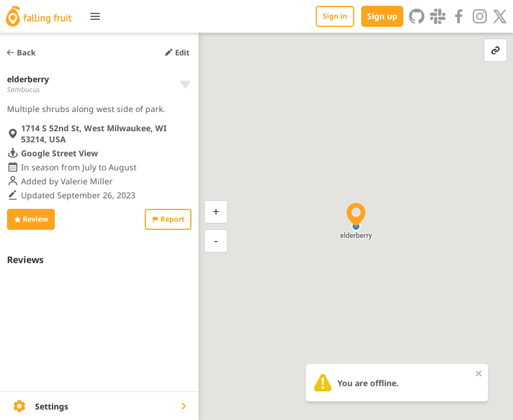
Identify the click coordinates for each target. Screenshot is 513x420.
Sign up (382, 16)
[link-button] (495, 50)
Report (168, 219)
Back (21, 52)
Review (31, 219)
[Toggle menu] (95, 16)
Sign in (335, 16)
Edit (177, 52)
